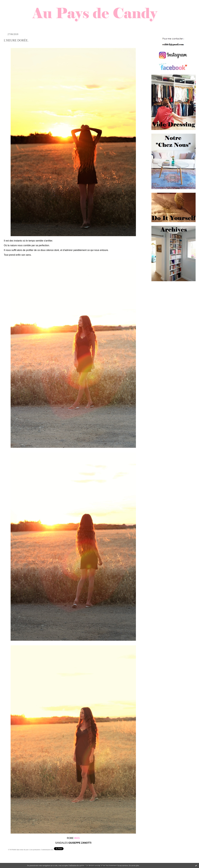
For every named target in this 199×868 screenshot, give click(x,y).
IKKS (77, 838)
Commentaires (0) (47, 850)
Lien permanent (35, 850)
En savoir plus (134, 865)
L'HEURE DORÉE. (16, 40)
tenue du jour (24, 850)
